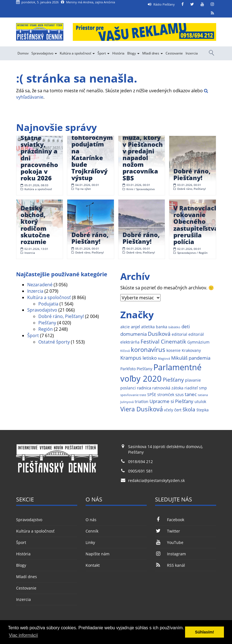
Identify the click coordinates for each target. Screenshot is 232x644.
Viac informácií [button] (23, 635)
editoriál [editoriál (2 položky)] (196, 334)
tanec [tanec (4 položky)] (191, 394)
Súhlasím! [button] (205, 632)
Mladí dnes (153, 53)
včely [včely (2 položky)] (169, 410)
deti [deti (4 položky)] (186, 326)
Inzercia (192, 53)
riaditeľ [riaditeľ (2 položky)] (191, 388)
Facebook (170, 520)
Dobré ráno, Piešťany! (61, 316)
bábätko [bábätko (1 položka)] (174, 327)
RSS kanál (170, 565)
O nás (91, 520)
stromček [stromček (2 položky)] (166, 395)
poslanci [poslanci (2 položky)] (128, 388)
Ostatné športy (54, 342)
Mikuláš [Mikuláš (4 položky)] (179, 358)
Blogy (133, 53)
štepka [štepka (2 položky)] (203, 410)
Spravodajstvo (44, 53)
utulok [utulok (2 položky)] (200, 402)
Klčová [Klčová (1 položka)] (125, 351)
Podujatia (48, 304)
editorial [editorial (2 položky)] (179, 334)
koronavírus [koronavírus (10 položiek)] (148, 350)
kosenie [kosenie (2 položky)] (174, 350)
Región (46, 329)
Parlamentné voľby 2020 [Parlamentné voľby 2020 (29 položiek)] (161, 373)
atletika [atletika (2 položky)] (148, 327)
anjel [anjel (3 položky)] (135, 327)
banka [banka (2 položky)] (162, 327)
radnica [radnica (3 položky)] (144, 388)
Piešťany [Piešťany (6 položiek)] (173, 380)
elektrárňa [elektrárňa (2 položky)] (130, 342)
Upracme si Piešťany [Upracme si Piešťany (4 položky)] (171, 401)
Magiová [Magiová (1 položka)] (164, 359)
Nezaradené (40, 285)
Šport (103, 53)
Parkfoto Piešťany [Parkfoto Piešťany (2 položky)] (136, 369)
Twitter (168, 531)
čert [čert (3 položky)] (178, 410)
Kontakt (93, 565)
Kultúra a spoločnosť (77, 53)
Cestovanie (174, 53)
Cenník (92, 531)
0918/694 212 (140, 462)
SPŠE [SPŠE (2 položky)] (152, 395)
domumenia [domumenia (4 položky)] (134, 334)
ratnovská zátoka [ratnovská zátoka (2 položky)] (168, 388)
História (118, 53)
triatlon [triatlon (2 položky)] (142, 402)
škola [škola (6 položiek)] (189, 409)
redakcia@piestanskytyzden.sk (156, 480)
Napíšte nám (98, 554)
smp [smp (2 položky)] (203, 388)
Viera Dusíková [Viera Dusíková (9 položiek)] (142, 409)
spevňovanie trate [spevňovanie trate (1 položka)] (133, 395)
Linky (90, 542)
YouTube (169, 542)
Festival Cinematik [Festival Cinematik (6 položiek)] (163, 341)
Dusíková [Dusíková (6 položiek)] (159, 334)
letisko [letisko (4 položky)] (150, 358)
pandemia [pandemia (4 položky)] (199, 358)
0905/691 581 (140, 471)
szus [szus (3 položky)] (179, 395)
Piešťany (47, 323)
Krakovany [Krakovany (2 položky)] (191, 350)
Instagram (170, 554)
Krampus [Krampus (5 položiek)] (131, 358)
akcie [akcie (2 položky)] (125, 327)
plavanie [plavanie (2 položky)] (193, 380)
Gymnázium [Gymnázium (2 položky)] (198, 342)
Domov (23, 53)
